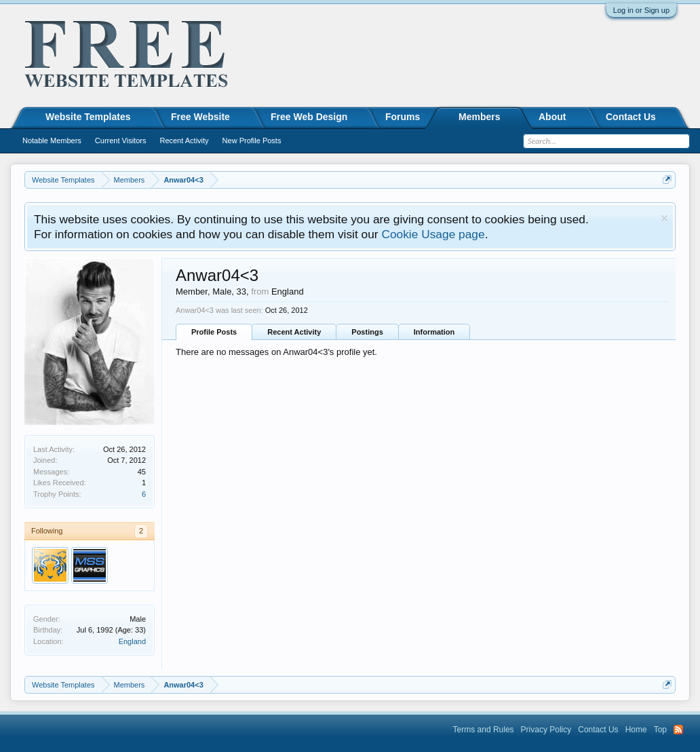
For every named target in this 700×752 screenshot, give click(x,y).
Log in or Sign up (641, 10)
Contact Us (631, 117)
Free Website (200, 117)
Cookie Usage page (433, 234)
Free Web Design (309, 117)
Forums (403, 117)
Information (434, 332)
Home (636, 730)
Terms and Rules (484, 730)
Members (479, 117)
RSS (678, 730)
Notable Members (52, 140)
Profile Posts (214, 332)
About (552, 117)
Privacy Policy (546, 730)
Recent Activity (294, 332)
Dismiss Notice (664, 218)
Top (660, 730)
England (132, 641)
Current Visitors (121, 140)
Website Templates (88, 117)
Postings (367, 332)
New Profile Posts (252, 140)
